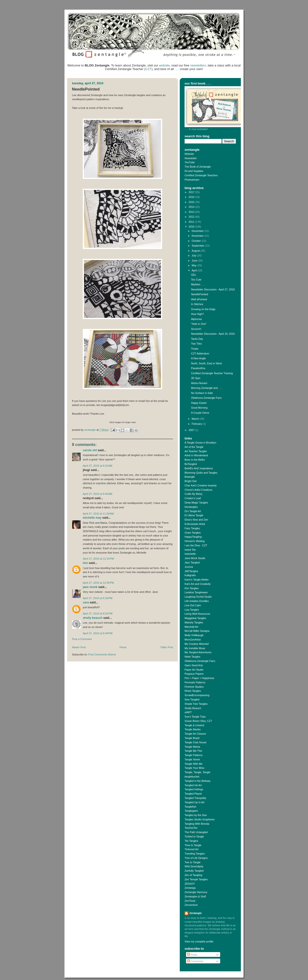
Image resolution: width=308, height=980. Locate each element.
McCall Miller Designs (197, 631)
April (195, 270)
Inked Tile (190, 550)
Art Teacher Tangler (196, 451)
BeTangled (191, 464)
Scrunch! (196, 329)
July (194, 255)
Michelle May (92, 518)
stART (188, 712)
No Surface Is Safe (202, 393)
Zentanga (190, 888)
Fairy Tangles (192, 528)
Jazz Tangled (192, 562)
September (199, 246)
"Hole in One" (199, 324)
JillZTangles (191, 571)
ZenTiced (190, 901)
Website (189, 154)
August (196, 251)
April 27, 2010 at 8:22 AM (98, 466)
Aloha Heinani (199, 383)
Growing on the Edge (203, 309)
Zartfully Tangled (194, 871)
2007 (192, 430)
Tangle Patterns (194, 755)
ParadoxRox (198, 368)
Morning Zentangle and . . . (207, 388)
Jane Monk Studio (195, 558)
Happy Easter (199, 403)
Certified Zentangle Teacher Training (212, 373)
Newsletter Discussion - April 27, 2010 (213, 289)
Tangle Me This (193, 751)
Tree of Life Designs (196, 858)
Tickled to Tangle (194, 836)
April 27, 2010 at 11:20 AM (98, 514)
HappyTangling (193, 537)
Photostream (192, 180)
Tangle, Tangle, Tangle (197, 772)
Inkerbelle (190, 554)
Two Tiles (196, 344)
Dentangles (191, 507)
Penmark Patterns (195, 682)
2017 (192, 192)
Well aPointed (199, 299)
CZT (148, 69)
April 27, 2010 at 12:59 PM (98, 583)
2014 (192, 207)
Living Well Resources (197, 614)
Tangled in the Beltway (198, 781)
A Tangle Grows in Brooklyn (200, 443)
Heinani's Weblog (195, 541)
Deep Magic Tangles (196, 503)
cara (86, 602)
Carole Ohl (90, 450)
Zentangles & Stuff (195, 896)
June (195, 261)
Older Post (167, 647)
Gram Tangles (193, 533)
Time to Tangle (193, 845)
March (196, 419)
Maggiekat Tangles (195, 618)
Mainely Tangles (194, 622)
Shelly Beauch (93, 618)
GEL (194, 275)
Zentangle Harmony (196, 892)
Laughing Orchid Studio (198, 597)
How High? (197, 314)
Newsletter (191, 158)
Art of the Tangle (194, 447)
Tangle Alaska (193, 729)
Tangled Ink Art (193, 785)
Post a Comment (82, 639)
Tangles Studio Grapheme (200, 819)
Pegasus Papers (194, 674)
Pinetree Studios (194, 687)
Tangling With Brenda (197, 824)
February (197, 424)
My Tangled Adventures (198, 652)
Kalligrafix (190, 575)
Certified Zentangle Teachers (201, 175)
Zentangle (196, 913)
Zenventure (191, 905)
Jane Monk (90, 587)
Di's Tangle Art (193, 511)
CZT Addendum (200, 353)
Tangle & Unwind (194, 725)
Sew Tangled (192, 699)
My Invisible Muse (195, 648)
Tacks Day (197, 339)
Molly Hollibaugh (194, 635)
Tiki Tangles (191, 841)
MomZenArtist (193, 640)
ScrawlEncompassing (197, 695)
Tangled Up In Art (195, 802)
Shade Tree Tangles (196, 704)
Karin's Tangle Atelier (197, 580)
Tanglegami (191, 811)
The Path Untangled (196, 832)
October (197, 241)
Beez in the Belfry (195, 460)
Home (123, 647)
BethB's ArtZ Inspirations (199, 468)
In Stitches (197, 304)
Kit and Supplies (194, 171)
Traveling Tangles (195, 854)
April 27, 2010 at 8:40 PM (98, 633)
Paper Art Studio (194, 670)
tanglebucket (192, 777)
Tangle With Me (193, 764)
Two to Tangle (192, 862)
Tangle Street (192, 759)
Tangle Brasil (192, 738)
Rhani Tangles (193, 691)
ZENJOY (190, 884)
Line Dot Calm (193, 605)
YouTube (190, 162)
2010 (192, 227)
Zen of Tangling (193, 875)
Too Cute (196, 280)
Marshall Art (191, 627)
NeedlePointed (200, 294)
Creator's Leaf (193, 498)
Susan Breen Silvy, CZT (198, 721)
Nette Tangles (192, 657)
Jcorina (189, 567)
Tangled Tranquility (195, 798)
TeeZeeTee (191, 828)
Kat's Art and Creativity (198, 584)
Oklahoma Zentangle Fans (206, 398)
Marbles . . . (198, 284)
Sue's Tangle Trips (195, 717)
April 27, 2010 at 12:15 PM (98, 559)
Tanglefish (190, 807)
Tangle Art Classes (195, 734)
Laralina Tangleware (196, 592)
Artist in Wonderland (196, 455)
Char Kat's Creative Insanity (201, 485)
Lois (85, 563)
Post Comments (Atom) (102, 654)
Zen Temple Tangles (196, 879)
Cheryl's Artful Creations (198, 490)
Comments (195, 961)
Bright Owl (191, 481)
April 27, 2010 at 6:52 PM (98, 614)
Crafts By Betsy (193, 494)
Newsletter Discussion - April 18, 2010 (213, 334)
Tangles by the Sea (196, 815)
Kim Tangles (192, 588)
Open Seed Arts (194, 665)
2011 (192, 222)
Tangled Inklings (194, 789)
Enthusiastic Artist (195, 524)
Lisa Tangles (192, 610)
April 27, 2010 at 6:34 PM (98, 598)
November (198, 236)
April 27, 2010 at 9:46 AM (98, 494)
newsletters (198, 65)
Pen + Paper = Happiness (199, 678)
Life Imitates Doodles (197, 601)
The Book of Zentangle (198, 167)
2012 (192, 217)
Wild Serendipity (194, 866)
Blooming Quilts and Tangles (201, 473)
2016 (192, 197)
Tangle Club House (196, 742)
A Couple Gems (200, 413)
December (198, 231)
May (195, 265)
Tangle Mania (192, 747)
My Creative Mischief (197, 644)
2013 (192, 212)
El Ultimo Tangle (194, 515)
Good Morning (199, 408)
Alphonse (196, 319)
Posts (192, 955)
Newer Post (79, 647)
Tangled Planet (193, 794)
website (164, 65)
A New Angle (198, 358)
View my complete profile (199, 941)
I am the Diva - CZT (196, 545)
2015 (192, 202)
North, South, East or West (206, 363)
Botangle (190, 477)
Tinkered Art (192, 849)
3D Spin (196, 378)
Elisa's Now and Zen (196, 520)
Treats (195, 349)
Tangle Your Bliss (194, 768)
